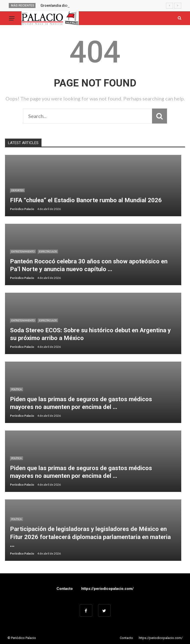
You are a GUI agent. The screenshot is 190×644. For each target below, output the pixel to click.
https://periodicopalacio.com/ (107, 589)
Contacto (65, 589)
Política (16, 389)
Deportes (17, 190)
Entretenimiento (23, 251)
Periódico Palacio (22, 209)
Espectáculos (48, 251)
